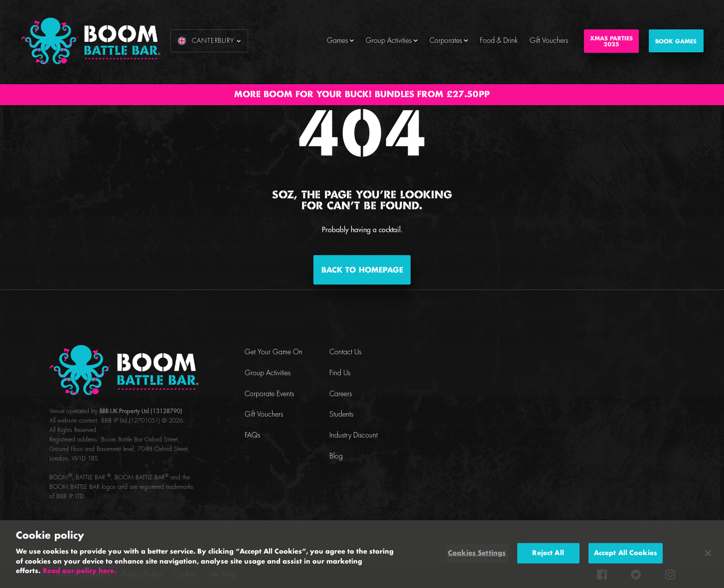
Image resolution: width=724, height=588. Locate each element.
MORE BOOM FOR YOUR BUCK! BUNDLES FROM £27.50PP (362, 95)
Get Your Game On (274, 352)
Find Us (340, 373)
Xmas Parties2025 (611, 42)
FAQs (252, 436)
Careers (341, 394)
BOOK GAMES (676, 42)
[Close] (708, 553)
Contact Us (345, 352)
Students (341, 415)
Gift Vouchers (549, 41)
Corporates (449, 41)
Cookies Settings (477, 553)
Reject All (548, 553)
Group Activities (392, 41)
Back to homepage (362, 270)
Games (340, 41)
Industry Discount (354, 436)
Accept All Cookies (626, 553)
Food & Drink (499, 41)
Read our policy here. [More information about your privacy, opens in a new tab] (79, 571)
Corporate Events (269, 394)
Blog (336, 456)
